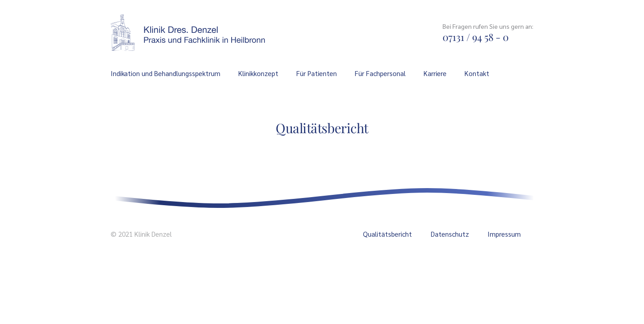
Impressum (504, 234)
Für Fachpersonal (380, 73)
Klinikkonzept (258, 73)
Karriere (435, 73)
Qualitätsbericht (387, 234)
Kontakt (477, 73)
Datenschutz (450, 234)
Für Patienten (317, 73)
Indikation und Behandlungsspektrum (165, 73)
